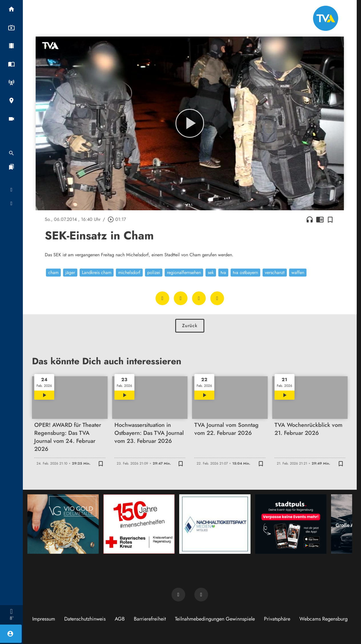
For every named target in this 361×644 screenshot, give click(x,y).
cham (53, 272)
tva (223, 272)
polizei (154, 272)
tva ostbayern (245, 272)
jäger (70, 272)
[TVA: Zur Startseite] (326, 18)
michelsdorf (129, 272)
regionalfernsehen (184, 272)
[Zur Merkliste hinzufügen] (330, 219)
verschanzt (275, 272)
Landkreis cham (97, 272)
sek (211, 272)
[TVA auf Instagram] (201, 595)
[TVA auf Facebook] (178, 595)
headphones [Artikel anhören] (310, 219)
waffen (298, 272)
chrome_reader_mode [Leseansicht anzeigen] (320, 219)
